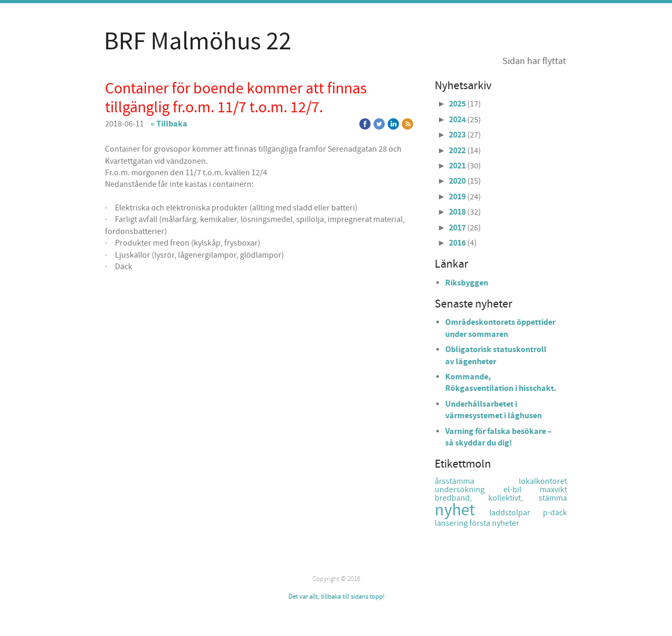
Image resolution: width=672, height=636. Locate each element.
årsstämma (477, 481)
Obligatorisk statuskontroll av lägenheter (496, 355)
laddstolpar (516, 513)
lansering (452, 523)
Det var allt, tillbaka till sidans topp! (336, 597)
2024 (457, 120)
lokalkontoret (543, 481)
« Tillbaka (169, 124)
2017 (457, 228)
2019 (457, 197)
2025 (457, 104)
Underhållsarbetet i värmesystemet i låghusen (493, 410)
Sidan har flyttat (534, 61)
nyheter (506, 523)
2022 (457, 151)
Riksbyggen (467, 283)
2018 (457, 212)
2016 (457, 243)
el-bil (522, 490)
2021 (457, 166)
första (481, 523)
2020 (457, 181)
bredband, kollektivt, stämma (501, 498)
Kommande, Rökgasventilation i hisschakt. (501, 383)
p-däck (555, 513)
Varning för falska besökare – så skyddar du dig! (498, 437)
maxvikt (553, 490)
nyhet (462, 510)
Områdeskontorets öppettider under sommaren (500, 328)
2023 (457, 135)
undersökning (469, 490)
